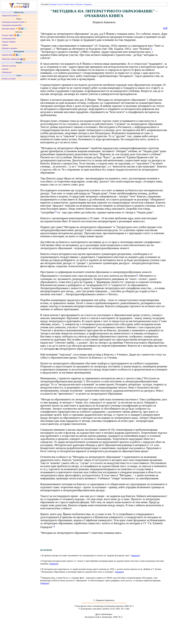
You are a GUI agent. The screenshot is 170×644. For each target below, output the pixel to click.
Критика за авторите (10, 48)
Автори (5, 45)
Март (11, 35)
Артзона (5, 69)
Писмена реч (7, 72)
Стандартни (88, 4)
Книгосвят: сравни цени (11, 59)
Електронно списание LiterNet (13, 22)
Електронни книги (9, 39)
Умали (72, 4)
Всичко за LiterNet (9, 79)
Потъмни (79, 4)
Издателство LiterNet (10, 16)
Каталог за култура (9, 66)
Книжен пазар (7, 55)
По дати (5, 35)
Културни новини (9, 29)
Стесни (59, 4)
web (165, 28)
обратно (135, 555)
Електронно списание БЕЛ (12, 25)
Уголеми (66, 4)
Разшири (53, 4)
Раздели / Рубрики (9, 42)
